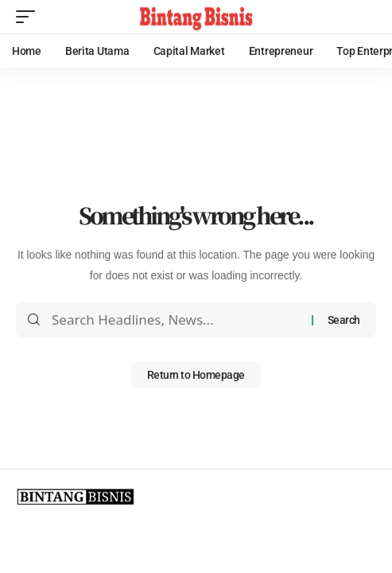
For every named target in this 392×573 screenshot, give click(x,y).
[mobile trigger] (29, 17)
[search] (364, 17)
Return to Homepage (196, 375)
